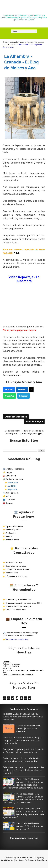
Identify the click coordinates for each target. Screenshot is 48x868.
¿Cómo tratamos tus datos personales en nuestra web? (24, 671)
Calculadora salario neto (16, 610)
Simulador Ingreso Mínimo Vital (19, 599)
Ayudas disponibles (14, 530)
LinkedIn (22, 389)
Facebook (9, 389)
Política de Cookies (11, 666)
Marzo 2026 (13, 483)
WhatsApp (10, 396)
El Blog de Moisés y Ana (24, 8)
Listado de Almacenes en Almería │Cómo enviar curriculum (28, 729)
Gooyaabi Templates (37, 860)
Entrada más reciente (16, 417)
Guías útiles (10, 500)
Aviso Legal (8, 668)
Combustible (11, 476)
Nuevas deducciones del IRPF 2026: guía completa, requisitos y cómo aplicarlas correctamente (22, 740)
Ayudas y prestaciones (15, 469)
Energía (9, 472)
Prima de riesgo (12, 493)
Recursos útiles (12, 573)
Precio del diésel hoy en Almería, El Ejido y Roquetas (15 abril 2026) (30, 826)
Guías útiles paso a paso (16, 566)
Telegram (23, 396)
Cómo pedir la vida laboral (16, 576)
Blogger (39, 433)
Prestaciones (11, 533)
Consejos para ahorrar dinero (18, 569)
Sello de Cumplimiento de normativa (18, 675)
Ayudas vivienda (12, 539)
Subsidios (10, 536)
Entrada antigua (34, 421)
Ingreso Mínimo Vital (14, 526)
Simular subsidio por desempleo (19, 606)
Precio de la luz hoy (14, 562)
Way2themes (7, 860)
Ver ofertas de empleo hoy (17, 640)
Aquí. (17, 253)
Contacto (7, 662)
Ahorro (9, 496)
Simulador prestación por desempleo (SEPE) (24, 603)
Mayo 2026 (12, 489)
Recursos (9, 503)
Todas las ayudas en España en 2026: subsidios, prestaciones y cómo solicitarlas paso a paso (23, 717)
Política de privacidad (12, 664)
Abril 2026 (12, 486)
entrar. (18, 375)
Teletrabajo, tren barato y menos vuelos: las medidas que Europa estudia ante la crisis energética (23, 770)
